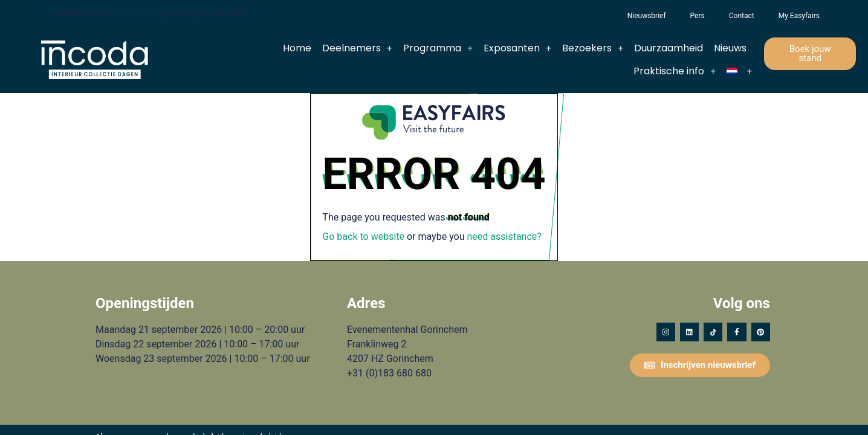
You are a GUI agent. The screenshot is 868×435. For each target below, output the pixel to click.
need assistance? (504, 237)
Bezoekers (593, 48)
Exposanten (517, 48)
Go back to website (363, 237)
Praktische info (675, 71)
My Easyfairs (799, 16)
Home (297, 48)
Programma (438, 48)
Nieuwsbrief (647, 16)
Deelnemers (357, 48)
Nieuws (730, 48)
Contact (742, 16)
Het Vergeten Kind (603, 16)
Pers (698, 16)
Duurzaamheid (669, 48)
